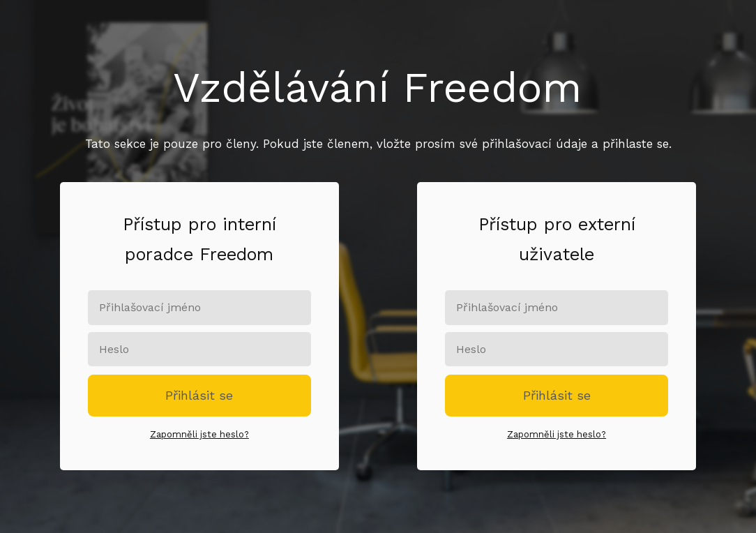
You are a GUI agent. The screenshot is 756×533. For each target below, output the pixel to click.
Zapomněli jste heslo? (199, 434)
